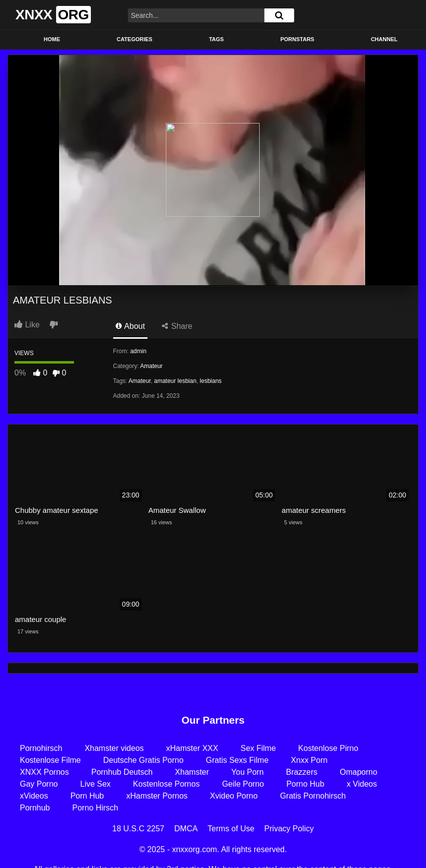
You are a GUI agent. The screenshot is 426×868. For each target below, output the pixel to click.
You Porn (248, 772)
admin (138, 351)
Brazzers (302, 772)
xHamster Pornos (157, 796)
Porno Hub (306, 784)
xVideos (34, 796)
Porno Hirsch (95, 808)
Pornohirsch (41, 748)
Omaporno (358, 772)
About (130, 326)
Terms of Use (231, 829)
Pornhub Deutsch (122, 772)
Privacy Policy (289, 829)
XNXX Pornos (44, 772)
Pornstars (297, 39)
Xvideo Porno (234, 796)
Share (177, 326)
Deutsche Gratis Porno (143, 760)
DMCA (186, 829)
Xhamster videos (114, 748)
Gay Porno (39, 784)
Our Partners (213, 720)
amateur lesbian (175, 381)
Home (52, 39)
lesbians (211, 381)
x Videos (362, 784)
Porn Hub (87, 796)
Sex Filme (258, 748)
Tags (216, 39)
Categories (135, 39)
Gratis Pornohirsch (313, 796)
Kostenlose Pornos (166, 784)
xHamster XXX (192, 748)
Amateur (151, 366)
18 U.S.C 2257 (138, 829)
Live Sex (95, 784)
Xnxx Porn (309, 760)
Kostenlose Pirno (328, 748)
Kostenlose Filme (50, 760)
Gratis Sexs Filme (237, 760)
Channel (384, 39)
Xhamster (192, 772)
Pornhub (35, 808)
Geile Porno (243, 784)
